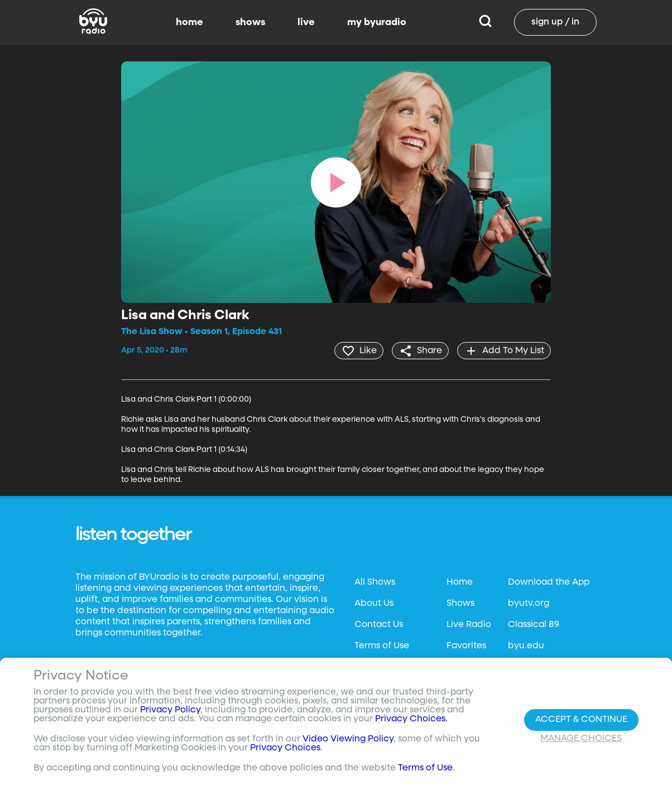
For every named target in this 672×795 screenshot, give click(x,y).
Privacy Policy (170, 710)
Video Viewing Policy (348, 739)
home (189, 22)
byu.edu (526, 646)
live (306, 22)
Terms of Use (382, 646)
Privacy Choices (285, 748)
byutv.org (529, 604)
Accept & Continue (581, 720)
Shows (460, 604)
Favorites (466, 646)
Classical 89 (534, 625)
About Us (374, 604)
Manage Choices (581, 739)
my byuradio (377, 22)
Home (460, 582)
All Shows (375, 582)
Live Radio (469, 625)
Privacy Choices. (411, 719)
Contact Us (379, 625)
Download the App (549, 582)
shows (250, 22)
